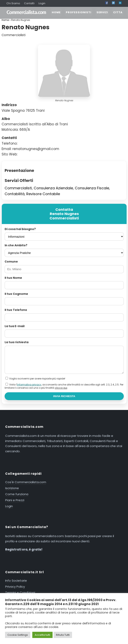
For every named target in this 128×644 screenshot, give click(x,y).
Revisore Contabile (43, 194)
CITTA (118, 12)
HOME (56, 12)
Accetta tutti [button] (42, 635)
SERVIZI (102, 12)
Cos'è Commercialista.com (26, 482)
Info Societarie (16, 581)
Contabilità (15, 194)
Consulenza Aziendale (53, 188)
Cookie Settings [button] (18, 635)
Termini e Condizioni (20, 593)
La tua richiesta (17, 342)
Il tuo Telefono (16, 310)
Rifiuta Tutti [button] (63, 635)
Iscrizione (12, 488)
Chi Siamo (13, 3)
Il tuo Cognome (16, 294)
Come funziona (17, 494)
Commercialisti (18, 188)
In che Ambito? (16, 245)
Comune (11, 262)
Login (42, 3)
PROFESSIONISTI (79, 12)
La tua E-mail (15, 326)
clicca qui (61, 388)
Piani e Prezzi (15, 500)
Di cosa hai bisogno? (20, 229)
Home (5, 20)
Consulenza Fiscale (92, 188)
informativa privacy (29, 385)
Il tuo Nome (13, 278)
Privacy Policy (15, 587)
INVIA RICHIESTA (64, 396)
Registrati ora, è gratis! (24, 549)
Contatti (29, 3)
